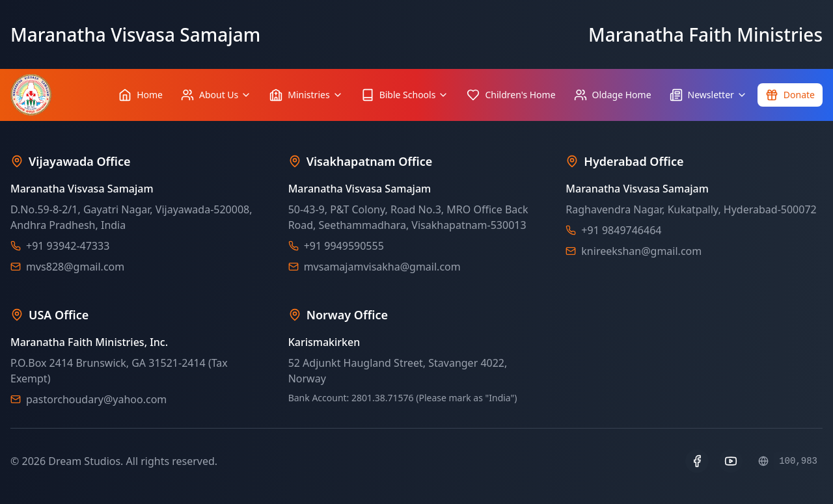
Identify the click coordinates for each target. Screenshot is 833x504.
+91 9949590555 (344, 246)
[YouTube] (731, 461)
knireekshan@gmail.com (641, 251)
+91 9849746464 (621, 230)
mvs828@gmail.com (75, 267)
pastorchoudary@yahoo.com (96, 399)
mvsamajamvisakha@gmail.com (382, 267)
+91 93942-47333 (68, 246)
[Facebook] (697, 461)
